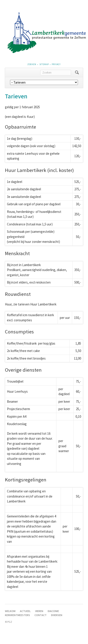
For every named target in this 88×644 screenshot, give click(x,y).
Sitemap (44, 64)
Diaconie (53, 611)
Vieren (39, 611)
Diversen (57, 615)
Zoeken (32, 64)
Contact (41, 615)
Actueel (25, 611)
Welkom (10, 611)
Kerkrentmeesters (17, 615)
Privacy (56, 64)
